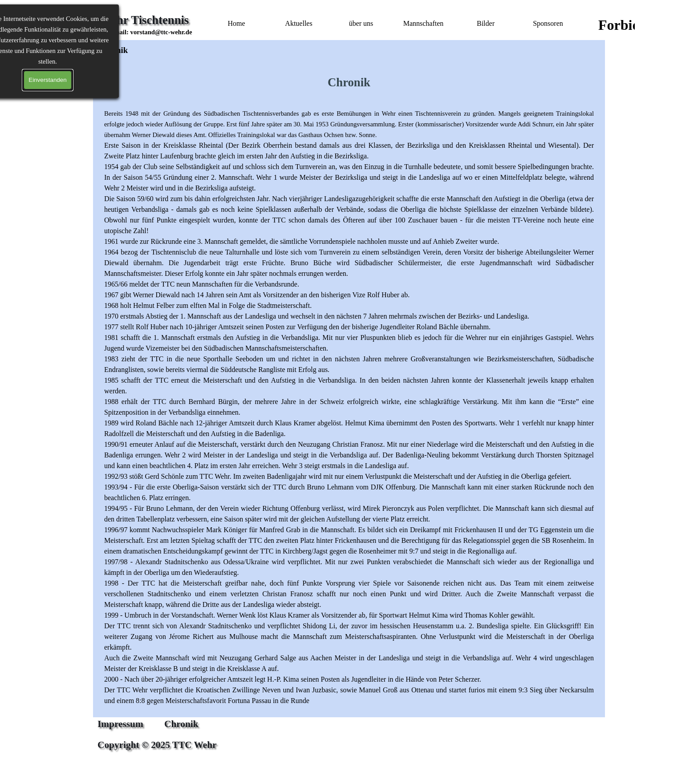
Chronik (181, 724)
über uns (361, 23)
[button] (151, 32)
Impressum (120, 724)
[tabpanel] (151, 37)
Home (236, 23)
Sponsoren (548, 23)
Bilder (486, 23)
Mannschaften (424, 23)
